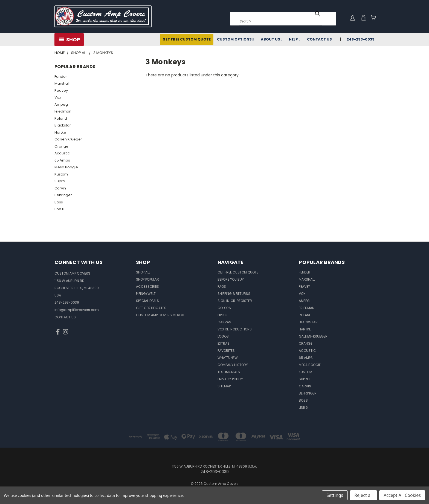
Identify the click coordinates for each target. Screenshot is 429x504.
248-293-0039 (361, 39)
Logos (223, 336)
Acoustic (62, 153)
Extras (224, 343)
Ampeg (61, 104)
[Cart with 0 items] (373, 18)
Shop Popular (147, 279)
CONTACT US (65, 317)
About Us (272, 39)
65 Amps (62, 160)
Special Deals (147, 301)
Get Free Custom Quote (187, 39)
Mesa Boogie (66, 167)
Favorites (226, 351)
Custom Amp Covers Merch (160, 315)
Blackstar (63, 125)
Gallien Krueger (68, 139)
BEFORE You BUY (231, 279)
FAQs (222, 286)
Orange (61, 146)
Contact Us (319, 39)
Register (244, 301)
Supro (60, 181)
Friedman (63, 111)
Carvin (60, 188)
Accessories (147, 286)
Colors (224, 308)
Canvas (224, 322)
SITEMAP (224, 386)
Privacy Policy (230, 379)
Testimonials (229, 372)
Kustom (61, 174)
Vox (58, 97)
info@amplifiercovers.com (77, 310)
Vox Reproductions (235, 329)
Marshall (62, 83)
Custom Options (235, 39)
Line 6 (59, 209)
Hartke (60, 132)
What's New (228, 358)
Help (295, 39)
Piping (222, 315)
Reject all (363, 495)
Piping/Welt (146, 294)
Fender (61, 77)
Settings (335, 495)
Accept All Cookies (402, 495)
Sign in (224, 301)
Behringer (63, 195)
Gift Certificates (151, 308)
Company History (233, 365)
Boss (59, 202)
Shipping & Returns (234, 294)
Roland (61, 118)
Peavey (61, 90)
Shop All (143, 272)
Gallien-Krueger (313, 336)
